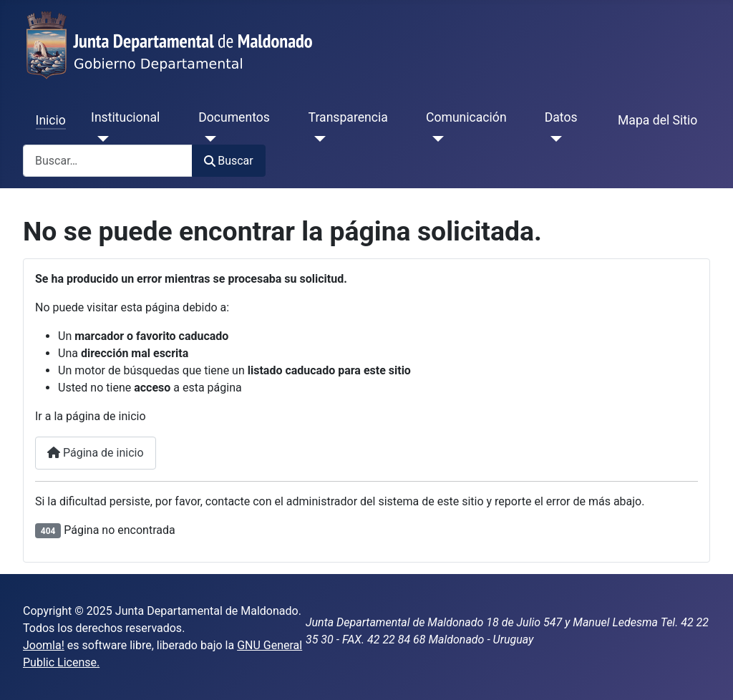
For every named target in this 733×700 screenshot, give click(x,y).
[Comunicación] (435, 139)
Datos (561, 117)
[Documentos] (207, 139)
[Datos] (554, 139)
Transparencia (348, 117)
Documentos (234, 117)
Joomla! (44, 645)
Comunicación (466, 117)
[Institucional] (100, 139)
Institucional (125, 117)
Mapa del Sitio (657, 120)
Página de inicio (96, 453)
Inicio (51, 120)
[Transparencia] (317, 139)
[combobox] (108, 161)
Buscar (229, 161)
